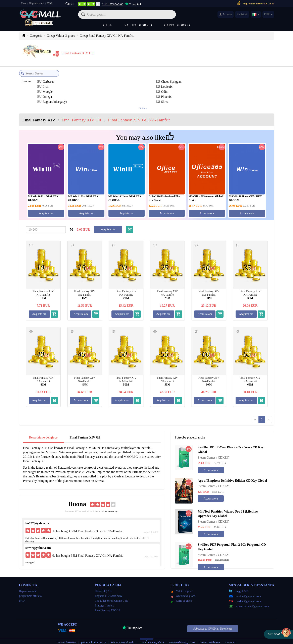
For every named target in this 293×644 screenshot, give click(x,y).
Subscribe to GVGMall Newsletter (213, 622)
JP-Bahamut (135, 90)
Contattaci (230, 636)
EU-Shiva (224, 80)
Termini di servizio (67, 636)
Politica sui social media (123, 636)
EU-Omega (89, 80)
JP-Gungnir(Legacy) (231, 95)
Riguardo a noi (36, 3)
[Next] (268, 413)
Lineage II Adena (105, 599)
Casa (23, 3)
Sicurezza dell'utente (210, 636)
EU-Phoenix (135, 80)
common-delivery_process (182, 636)
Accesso (225, 14)
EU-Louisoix (181, 75)
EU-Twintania (45, 85)
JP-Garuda (179, 95)
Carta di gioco (177, 25)
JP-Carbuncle (226, 90)
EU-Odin (42, 80)
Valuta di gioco (138, 25)
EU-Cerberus (45, 75)
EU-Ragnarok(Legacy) (187, 80)
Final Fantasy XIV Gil (85, 431)
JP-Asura (42, 90)
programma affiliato (31, 590)
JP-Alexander (181, 85)
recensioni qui (111, 505)
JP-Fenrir (133, 95)
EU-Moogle (225, 75)
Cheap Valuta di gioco (61, 36)
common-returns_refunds (152, 636)
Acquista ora (46, 207)
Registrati (242, 14)
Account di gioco (183, 590)
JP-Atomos (89, 90)
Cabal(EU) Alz (103, 585)
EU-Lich (133, 75)
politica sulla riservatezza (94, 636)
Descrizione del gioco (43, 431)
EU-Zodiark (89, 85)
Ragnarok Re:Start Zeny (109, 590)
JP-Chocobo (44, 95)
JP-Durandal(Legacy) (95, 95)
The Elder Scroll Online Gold (112, 594)
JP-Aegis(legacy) (138, 85)
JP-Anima (224, 85)
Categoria (36, 36)
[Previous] (255, 413)
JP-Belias (178, 90)
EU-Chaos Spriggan (94, 75)
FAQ (50, 3)
